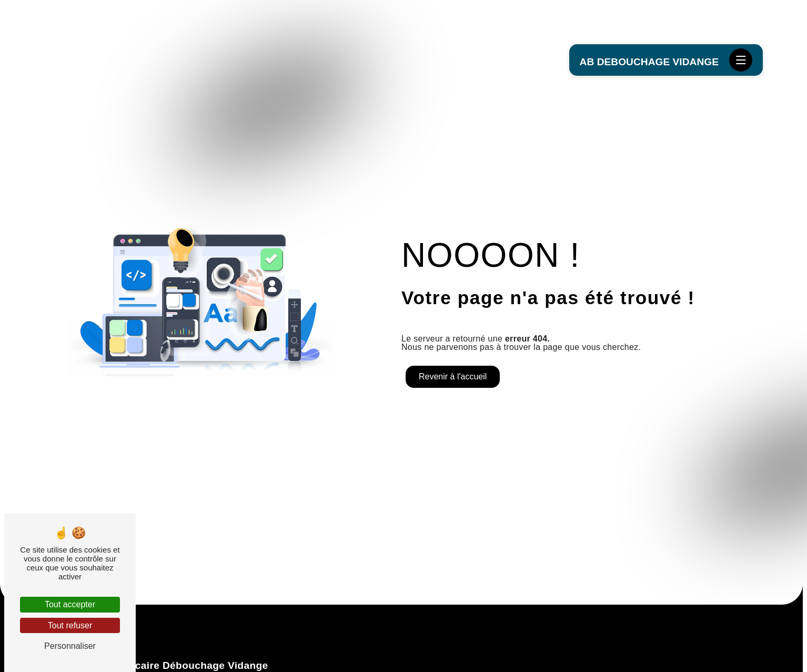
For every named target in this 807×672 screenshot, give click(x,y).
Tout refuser (70, 625)
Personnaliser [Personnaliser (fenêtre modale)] (70, 646)
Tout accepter (70, 604)
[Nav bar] (741, 60)
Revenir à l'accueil (453, 377)
